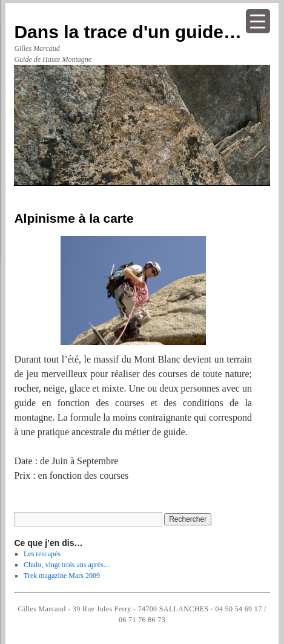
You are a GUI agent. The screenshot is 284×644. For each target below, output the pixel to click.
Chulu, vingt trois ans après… (67, 565)
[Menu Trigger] (258, 21)
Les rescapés (42, 554)
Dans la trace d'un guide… (128, 32)
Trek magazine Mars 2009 (62, 576)
